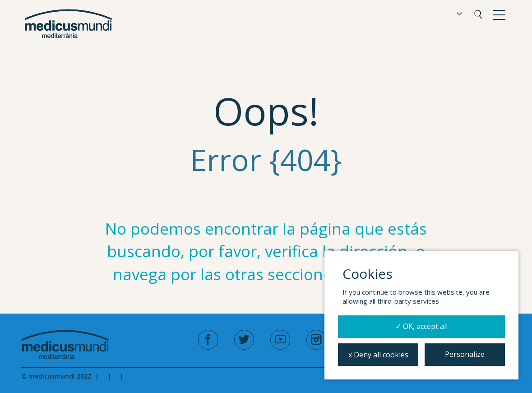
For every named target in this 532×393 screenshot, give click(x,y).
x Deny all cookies (378, 355)
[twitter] (244, 340)
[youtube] (280, 340)
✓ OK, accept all (421, 326)
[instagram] (316, 340)
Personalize (465, 354)
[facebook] (208, 340)
